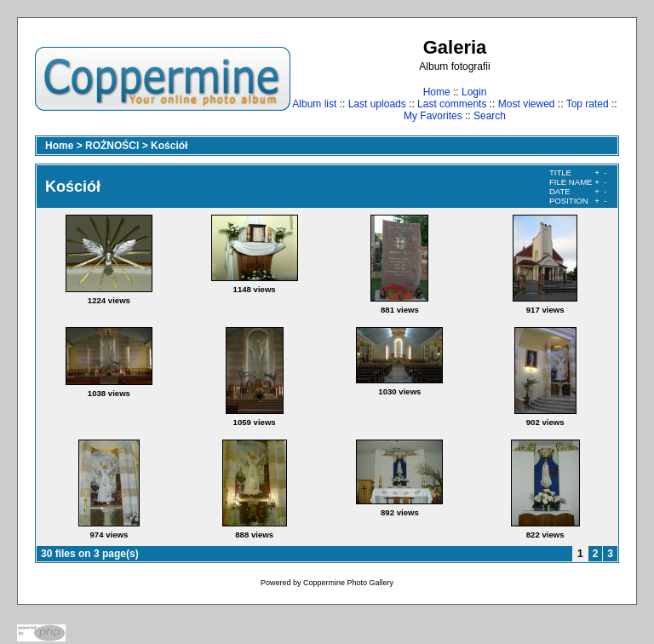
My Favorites (433, 116)
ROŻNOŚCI (112, 146)
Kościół (169, 146)
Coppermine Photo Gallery (348, 583)
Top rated (588, 104)
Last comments (452, 104)
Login (474, 92)
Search (490, 116)
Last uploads (377, 104)
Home (437, 92)
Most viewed (527, 104)
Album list (314, 104)
